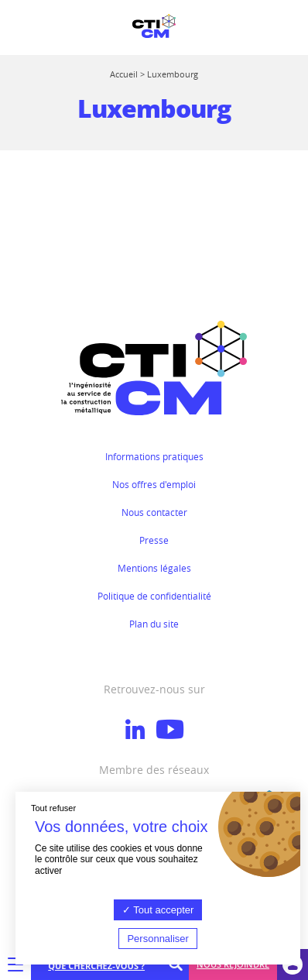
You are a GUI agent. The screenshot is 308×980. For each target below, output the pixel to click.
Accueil (124, 74)
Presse (154, 540)
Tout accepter (158, 910)
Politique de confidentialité (154, 596)
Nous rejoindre (233, 964)
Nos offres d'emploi (154, 484)
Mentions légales (154, 568)
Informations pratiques (154, 456)
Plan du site (154, 624)
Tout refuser (53, 808)
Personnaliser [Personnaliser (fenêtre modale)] (158, 939)
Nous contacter (154, 512)
